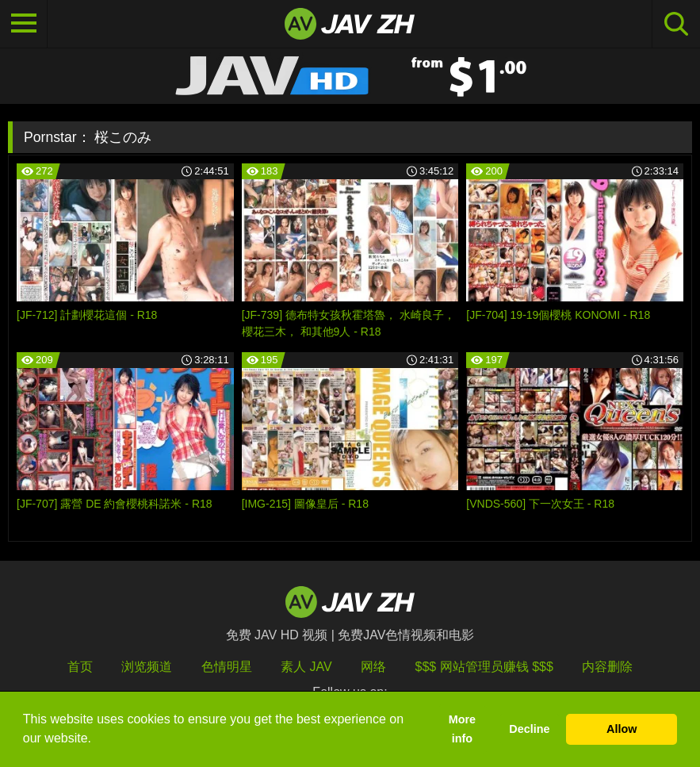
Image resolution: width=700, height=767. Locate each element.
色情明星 (227, 667)
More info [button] (462, 729)
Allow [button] (622, 729)
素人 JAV (306, 667)
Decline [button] (529, 729)
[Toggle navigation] (24, 24)
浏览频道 (147, 667)
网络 (373, 667)
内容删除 (607, 667)
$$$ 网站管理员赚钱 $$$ (484, 667)
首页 (80, 667)
